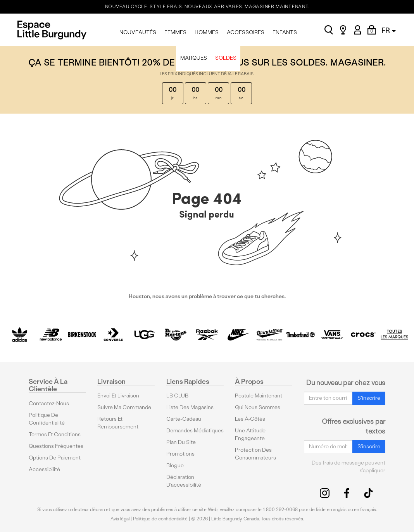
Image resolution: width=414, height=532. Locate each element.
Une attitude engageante (250, 434)
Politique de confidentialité (47, 419)
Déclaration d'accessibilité (184, 481)
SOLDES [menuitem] (226, 58)
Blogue (175, 465)
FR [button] (389, 30)
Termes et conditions (55, 434)
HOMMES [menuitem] (207, 32)
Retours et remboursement (118, 423)
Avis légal (120, 519)
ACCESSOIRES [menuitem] (246, 32)
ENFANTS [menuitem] (285, 32)
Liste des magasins (190, 407)
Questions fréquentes (56, 446)
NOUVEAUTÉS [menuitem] (138, 32)
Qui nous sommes (258, 407)
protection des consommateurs (255, 454)
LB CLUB (177, 396)
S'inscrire (369, 398)
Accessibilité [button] (44, 469)
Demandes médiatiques (195, 431)
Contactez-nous (49, 403)
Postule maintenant (259, 396)
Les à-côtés (250, 419)
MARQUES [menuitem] (194, 58)
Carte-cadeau (184, 419)
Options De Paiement (55, 458)
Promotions (180, 454)
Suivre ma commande (124, 407)
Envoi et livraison (118, 396)
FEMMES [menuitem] (175, 32)
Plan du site (181, 442)
